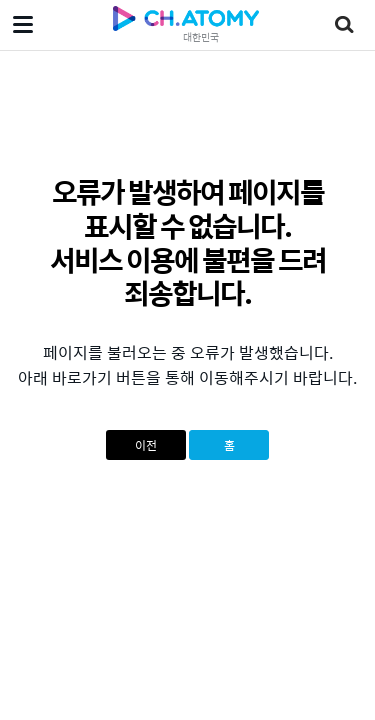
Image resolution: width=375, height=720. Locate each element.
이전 (146, 445)
